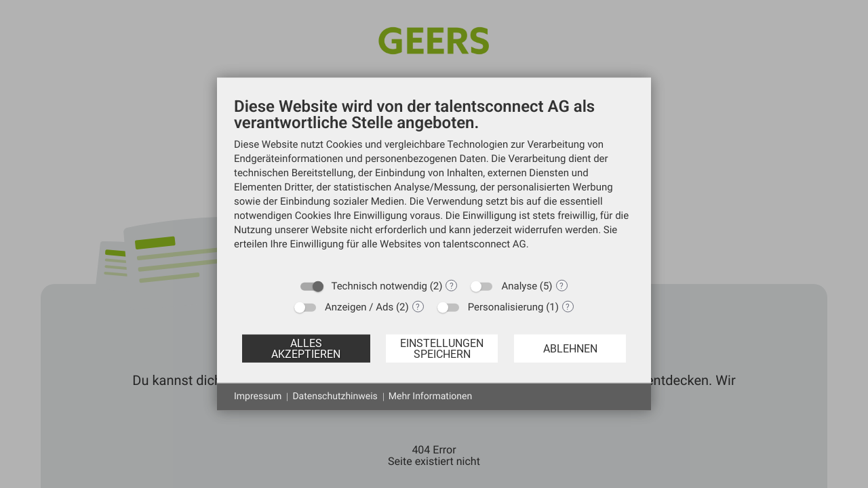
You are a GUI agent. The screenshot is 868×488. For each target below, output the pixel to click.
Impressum (258, 396)
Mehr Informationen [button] (430, 396)
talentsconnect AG (485, 244)
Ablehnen (570, 348)
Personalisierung (506, 307)
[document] (434, 184)
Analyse (519, 286)
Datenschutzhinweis (335, 396)
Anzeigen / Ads (359, 307)
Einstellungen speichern (442, 348)
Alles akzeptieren (306, 348)
